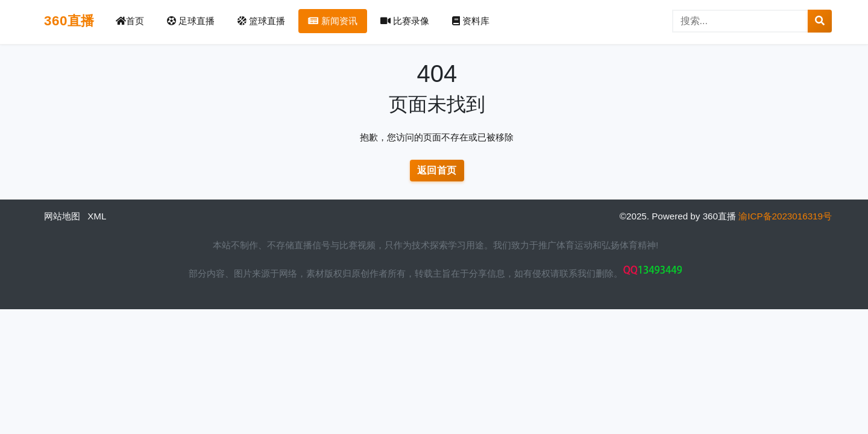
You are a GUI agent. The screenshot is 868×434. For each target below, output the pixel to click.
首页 (130, 21)
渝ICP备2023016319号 (785, 216)
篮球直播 (261, 21)
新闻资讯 (332, 21)
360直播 (69, 21)
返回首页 (437, 170)
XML (97, 216)
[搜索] (740, 21)
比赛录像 (405, 21)
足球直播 (191, 21)
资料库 (471, 21)
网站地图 (62, 216)
